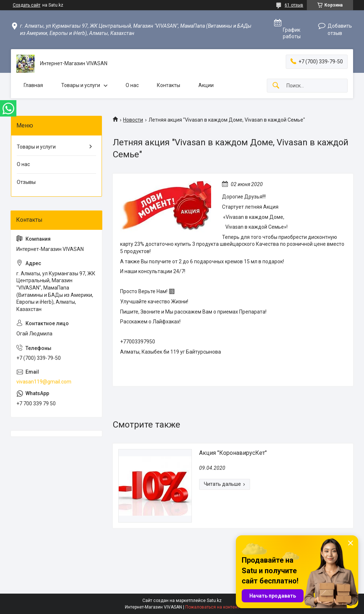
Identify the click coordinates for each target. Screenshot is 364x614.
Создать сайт (27, 5)
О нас (132, 85)
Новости (133, 120)
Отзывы (26, 182)
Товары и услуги (81, 85)
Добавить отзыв (340, 29)
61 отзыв (294, 5)
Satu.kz (214, 601)
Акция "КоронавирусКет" (233, 453)
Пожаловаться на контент (212, 607)
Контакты (169, 85)
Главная (33, 85)
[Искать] (276, 86)
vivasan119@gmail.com (44, 382)
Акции (206, 85)
